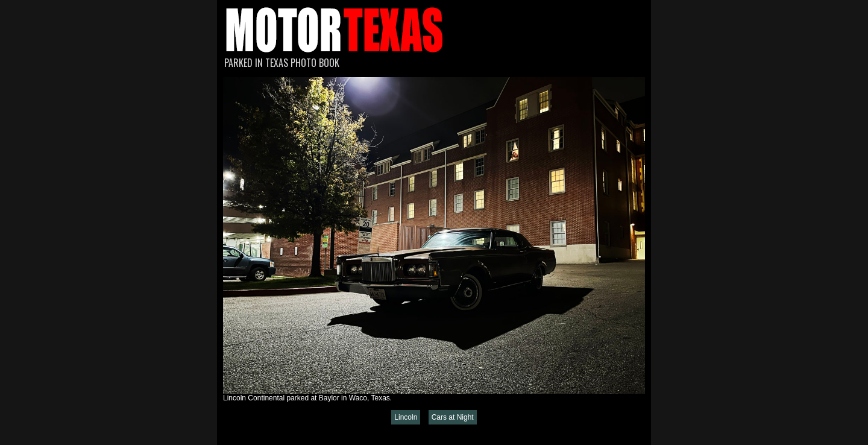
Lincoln (406, 417)
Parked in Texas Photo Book (282, 63)
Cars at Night (453, 417)
